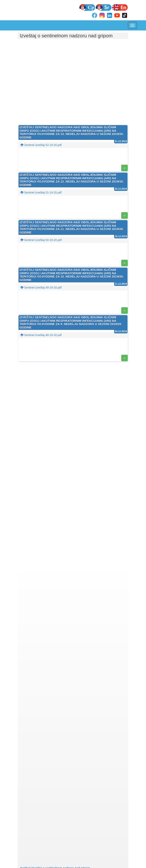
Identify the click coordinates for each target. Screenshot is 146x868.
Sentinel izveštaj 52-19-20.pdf (41, 145)
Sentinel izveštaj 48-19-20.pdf (41, 335)
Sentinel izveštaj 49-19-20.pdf (41, 288)
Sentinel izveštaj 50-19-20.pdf (41, 240)
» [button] (124, 168)
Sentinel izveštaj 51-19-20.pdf (41, 192)
